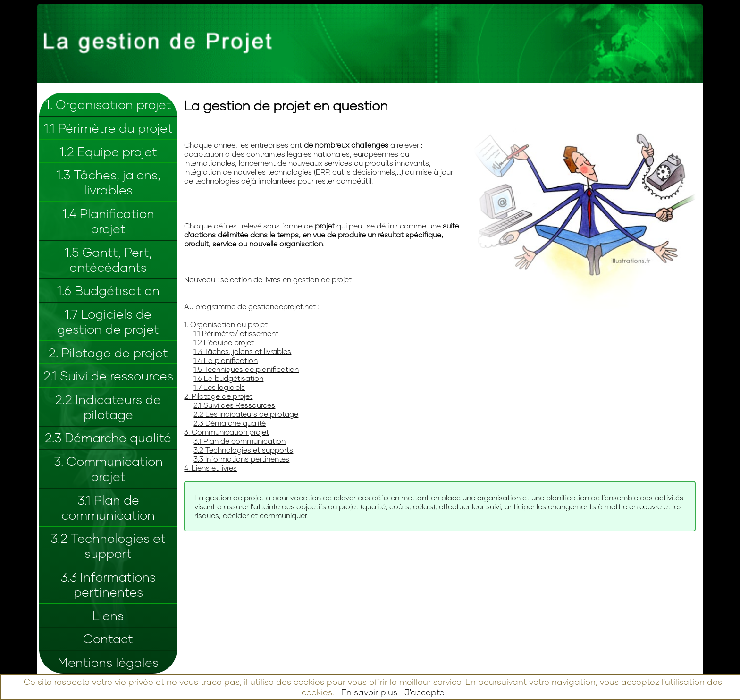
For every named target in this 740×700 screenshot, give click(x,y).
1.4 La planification (226, 360)
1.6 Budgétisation (108, 290)
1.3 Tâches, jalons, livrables (108, 182)
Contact (108, 639)
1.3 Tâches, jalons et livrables (242, 351)
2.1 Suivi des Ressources (234, 405)
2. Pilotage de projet (108, 353)
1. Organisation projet (108, 104)
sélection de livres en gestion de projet (286, 279)
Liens (108, 616)
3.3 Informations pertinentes (108, 584)
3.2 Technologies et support (108, 546)
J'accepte (425, 692)
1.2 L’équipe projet (224, 342)
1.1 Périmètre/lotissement (236, 333)
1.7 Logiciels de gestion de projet (108, 321)
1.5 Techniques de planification (246, 369)
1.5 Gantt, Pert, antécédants (108, 260)
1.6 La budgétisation (228, 378)
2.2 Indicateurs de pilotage (108, 407)
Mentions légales (108, 662)
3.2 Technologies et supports (243, 450)
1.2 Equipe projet (108, 152)
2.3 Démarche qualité (108, 438)
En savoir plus (369, 692)
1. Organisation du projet (226, 324)
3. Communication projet (108, 469)
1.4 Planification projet (108, 221)
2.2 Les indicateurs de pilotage (246, 414)
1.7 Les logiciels (219, 387)
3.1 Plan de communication (108, 507)
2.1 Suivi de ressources (108, 376)
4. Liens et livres (210, 468)
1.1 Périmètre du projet (108, 128)
